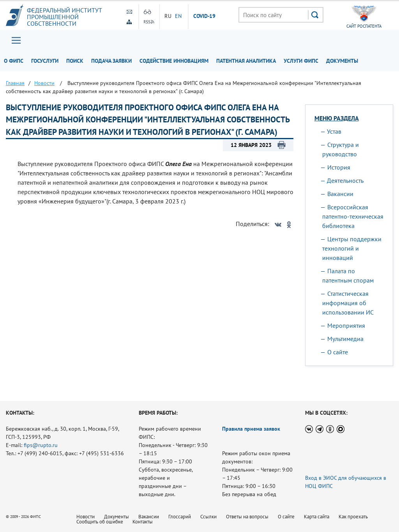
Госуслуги (45, 61)
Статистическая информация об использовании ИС (348, 303)
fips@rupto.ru (41, 445)
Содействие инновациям (174, 61)
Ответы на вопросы (247, 517)
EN (178, 16)
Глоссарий (180, 517)
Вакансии (340, 194)
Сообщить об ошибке (100, 522)
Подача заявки (111, 61)
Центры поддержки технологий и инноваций (352, 248)
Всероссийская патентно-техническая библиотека (353, 216)
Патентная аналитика (246, 61)
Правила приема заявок (251, 429)
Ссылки (208, 517)
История (339, 167)
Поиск (75, 61)
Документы (342, 61)
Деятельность (345, 180)
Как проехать (353, 517)
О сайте (338, 352)
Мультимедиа (345, 339)
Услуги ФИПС (301, 61)
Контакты (143, 522)
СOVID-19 (205, 16)
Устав (334, 131)
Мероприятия (346, 325)
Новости (86, 517)
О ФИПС (14, 61)
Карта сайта (317, 517)
